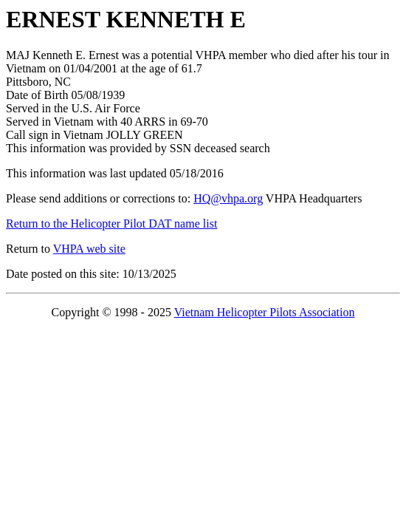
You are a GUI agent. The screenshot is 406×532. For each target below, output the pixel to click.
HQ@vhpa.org (228, 198)
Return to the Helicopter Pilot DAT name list (111, 224)
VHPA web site (89, 249)
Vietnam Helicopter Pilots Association (265, 312)
